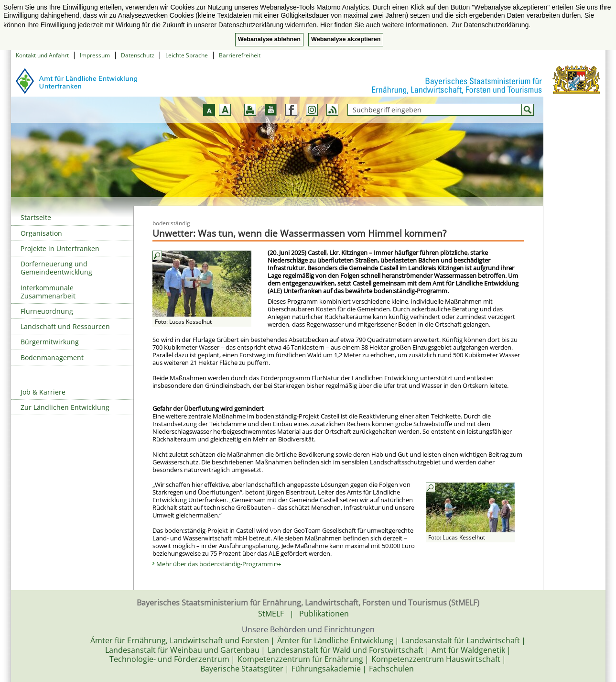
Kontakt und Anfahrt (42, 55)
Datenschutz (138, 55)
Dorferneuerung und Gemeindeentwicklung (56, 268)
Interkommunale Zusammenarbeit (48, 292)
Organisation (41, 233)
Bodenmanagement (52, 357)
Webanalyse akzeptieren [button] (346, 39)
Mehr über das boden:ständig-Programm (219, 564)
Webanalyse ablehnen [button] (269, 39)
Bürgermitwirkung (50, 342)
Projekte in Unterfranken (60, 248)
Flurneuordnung (47, 311)
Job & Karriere (43, 392)
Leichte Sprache (187, 55)
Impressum (95, 55)
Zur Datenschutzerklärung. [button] (491, 25)
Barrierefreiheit (240, 55)
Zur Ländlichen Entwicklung (65, 407)
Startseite (36, 217)
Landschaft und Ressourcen (65, 326)
